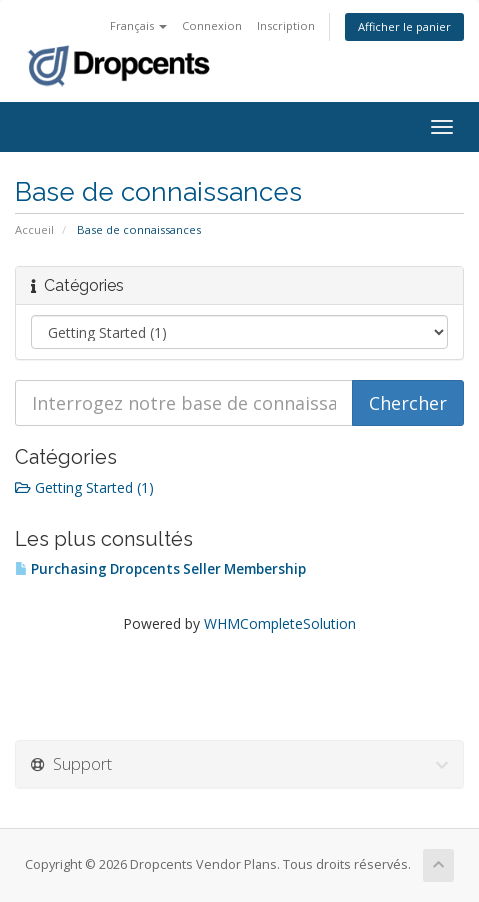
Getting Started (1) (84, 487)
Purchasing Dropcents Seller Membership (160, 569)
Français (138, 25)
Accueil (34, 229)
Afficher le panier (404, 26)
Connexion (212, 25)
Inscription (286, 25)
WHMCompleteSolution (280, 623)
